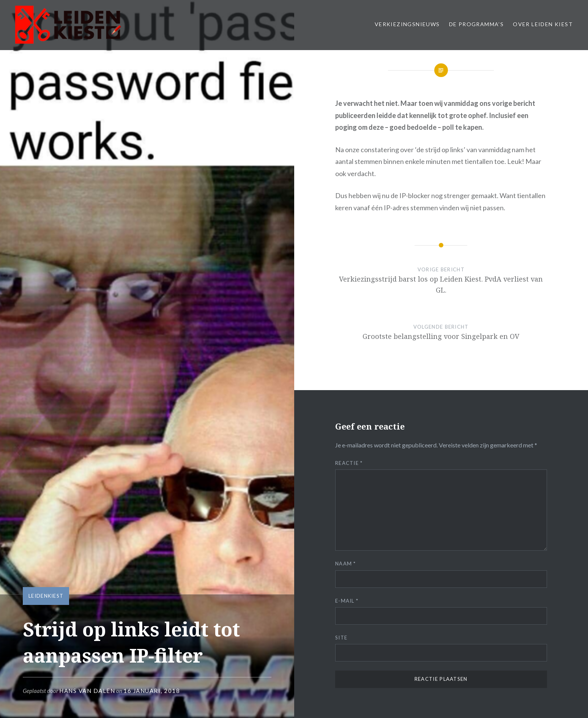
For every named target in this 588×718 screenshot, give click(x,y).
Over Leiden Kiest (543, 24)
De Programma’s (477, 24)
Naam (346, 564)
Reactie (349, 463)
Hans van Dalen (87, 691)
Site (341, 638)
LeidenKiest (46, 596)
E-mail (347, 601)
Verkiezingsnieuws (407, 24)
